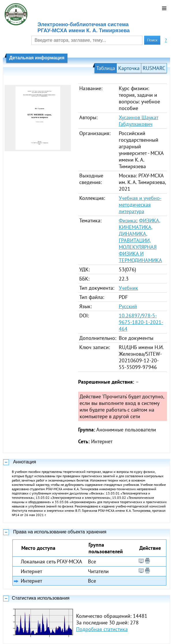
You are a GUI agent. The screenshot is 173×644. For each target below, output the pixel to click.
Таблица (106, 68)
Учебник (128, 288)
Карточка (129, 68)
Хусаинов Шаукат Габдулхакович (139, 121)
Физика (127, 220)
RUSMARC (154, 68)
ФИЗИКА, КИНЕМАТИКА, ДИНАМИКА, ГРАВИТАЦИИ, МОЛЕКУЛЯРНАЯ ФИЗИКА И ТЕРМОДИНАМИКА (140, 240)
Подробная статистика (102, 629)
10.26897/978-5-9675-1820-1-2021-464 (141, 322)
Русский (128, 306)
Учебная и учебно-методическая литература (140, 205)
